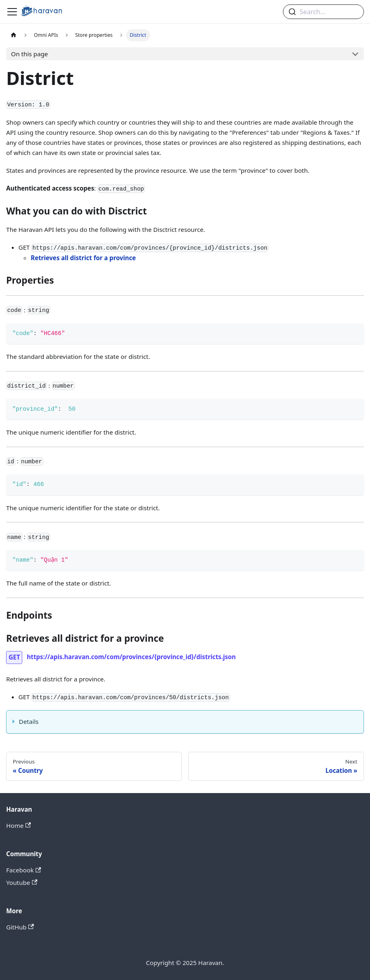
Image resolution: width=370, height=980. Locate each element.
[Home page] (13, 35)
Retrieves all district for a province (83, 258)
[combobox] (323, 12)
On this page (29, 54)
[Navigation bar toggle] (12, 12)
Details (29, 721)
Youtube (22, 882)
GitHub (20, 927)
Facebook (23, 870)
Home (18, 825)
